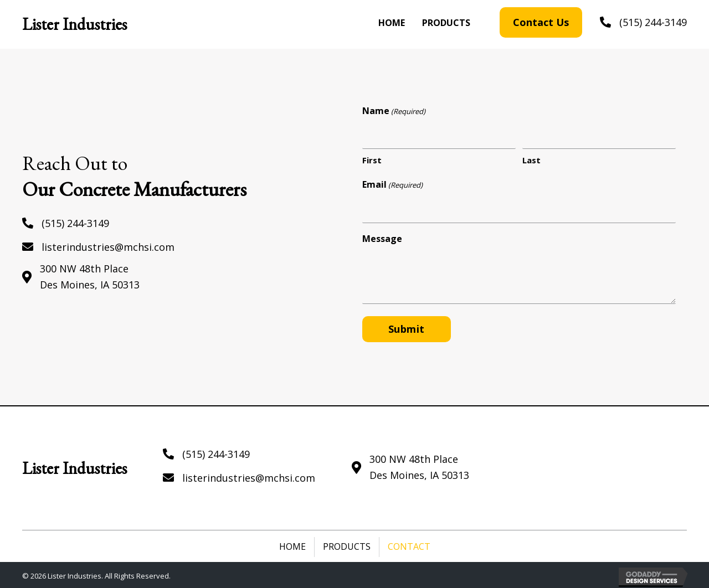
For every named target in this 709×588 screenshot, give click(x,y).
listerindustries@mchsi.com (108, 246)
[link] (392, 23)
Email (392, 184)
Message (382, 237)
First (372, 159)
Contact (409, 545)
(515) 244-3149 (653, 22)
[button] (541, 22)
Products (347, 545)
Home (292, 545)
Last (531, 159)
